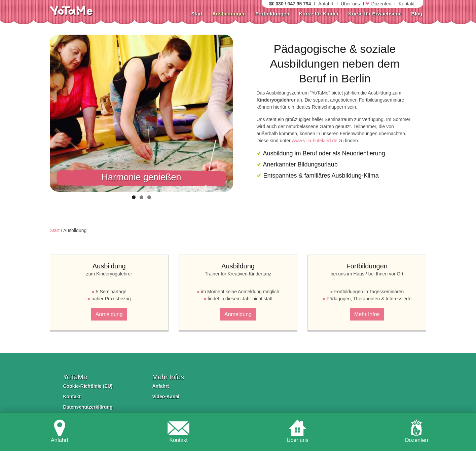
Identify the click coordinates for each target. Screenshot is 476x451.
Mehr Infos (367, 314)
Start (197, 14)
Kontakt (407, 4)
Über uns (350, 4)
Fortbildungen (272, 14)
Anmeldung (109, 314)
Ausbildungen (229, 14)
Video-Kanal (166, 397)
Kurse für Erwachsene (375, 14)
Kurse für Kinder (319, 14)
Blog (417, 14)
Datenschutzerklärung (88, 407)
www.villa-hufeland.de (315, 141)
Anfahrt (326, 4)
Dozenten (381, 4)
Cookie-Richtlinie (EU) (88, 386)
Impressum (76, 417)
